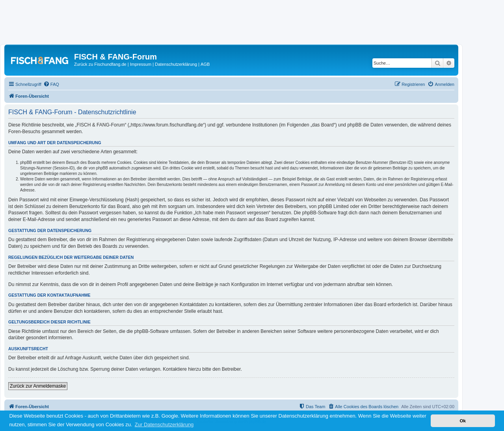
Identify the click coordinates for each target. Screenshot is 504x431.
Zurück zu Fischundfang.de (100, 64)
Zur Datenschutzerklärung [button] (164, 424)
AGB (205, 64)
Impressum (141, 64)
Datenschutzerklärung (176, 64)
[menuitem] (51, 84)
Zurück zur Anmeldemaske (38, 386)
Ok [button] (463, 421)
